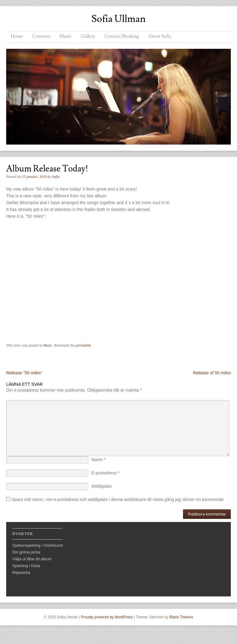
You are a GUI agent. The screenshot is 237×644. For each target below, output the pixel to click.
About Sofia (160, 36)
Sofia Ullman (118, 19)
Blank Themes (181, 617)
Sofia (56, 177)
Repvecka (21, 572)
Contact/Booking (122, 36)
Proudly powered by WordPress (107, 617)
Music (65, 36)
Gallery (88, 36)
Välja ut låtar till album (32, 559)
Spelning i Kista (26, 566)
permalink (83, 345)
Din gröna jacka (26, 552)
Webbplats (102, 486)
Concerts (41, 36)
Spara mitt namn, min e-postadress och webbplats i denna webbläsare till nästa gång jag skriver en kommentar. (118, 499)
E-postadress (106, 473)
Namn (99, 460)
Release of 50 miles (212, 373)
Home (17, 36)
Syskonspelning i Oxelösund (37, 545)
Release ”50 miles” (24, 373)
